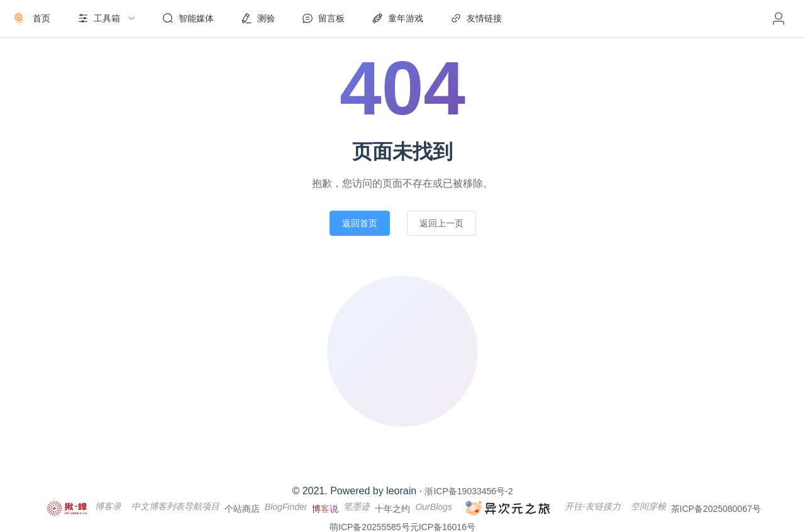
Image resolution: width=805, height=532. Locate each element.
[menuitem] (31, 19)
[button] (779, 19)
